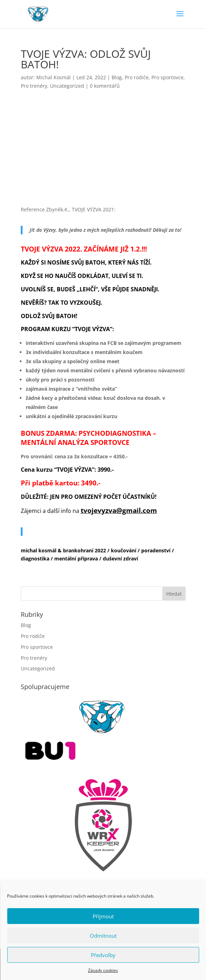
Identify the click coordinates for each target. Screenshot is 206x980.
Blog (117, 77)
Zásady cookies (103, 970)
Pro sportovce (167, 77)
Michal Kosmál (54, 77)
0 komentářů (105, 86)
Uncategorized (67, 86)
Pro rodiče (137, 77)
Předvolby (103, 955)
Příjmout (103, 916)
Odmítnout (103, 936)
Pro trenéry (34, 86)
